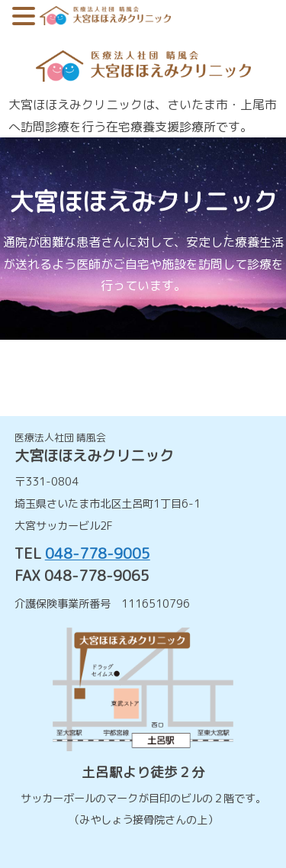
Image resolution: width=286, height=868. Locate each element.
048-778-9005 (98, 553)
